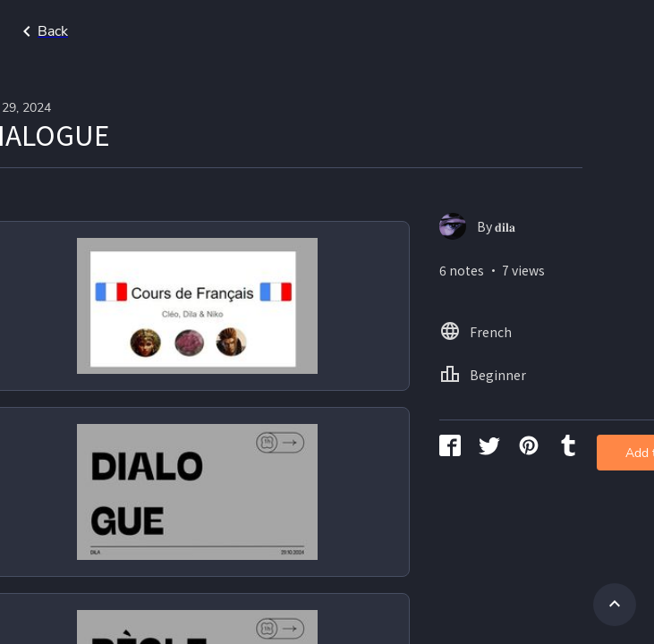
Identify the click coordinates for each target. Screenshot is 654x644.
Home (564, 31)
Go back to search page (173, 31)
